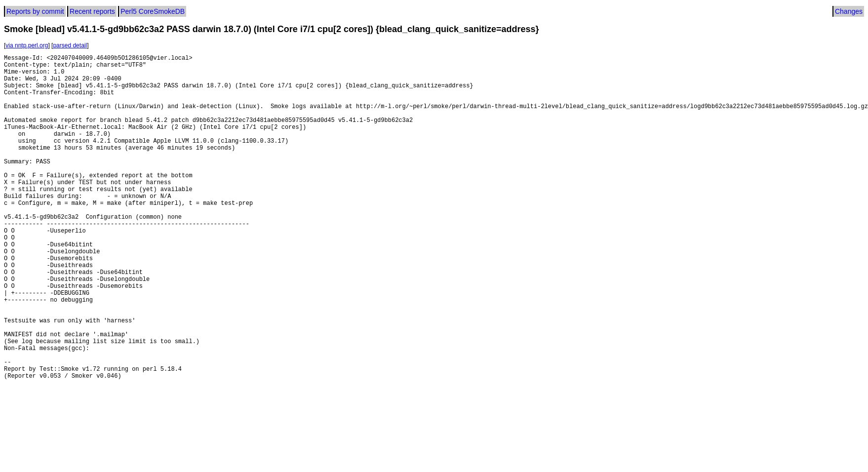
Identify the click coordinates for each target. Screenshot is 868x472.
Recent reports (92, 11)
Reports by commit (35, 11)
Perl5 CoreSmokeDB (153, 11)
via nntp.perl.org (27, 45)
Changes (849, 11)
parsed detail (70, 45)
